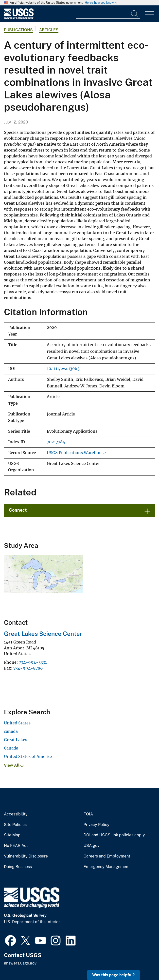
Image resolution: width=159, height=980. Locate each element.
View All (14, 765)
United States (17, 723)
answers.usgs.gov (20, 963)
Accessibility (16, 814)
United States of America (28, 756)
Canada (11, 748)
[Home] (19, 18)
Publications (18, 30)
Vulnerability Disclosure (26, 856)
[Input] (108, 14)
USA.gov (91, 846)
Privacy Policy (97, 825)
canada (11, 731)
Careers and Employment (107, 856)
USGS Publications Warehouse (76, 453)
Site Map (12, 835)
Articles (49, 30)
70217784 (56, 442)
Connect (18, 510)
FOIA (88, 814)
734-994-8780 (28, 668)
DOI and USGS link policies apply (114, 835)
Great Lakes (16, 740)
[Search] (135, 14)
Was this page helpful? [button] (114, 975)
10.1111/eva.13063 (63, 369)
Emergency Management (107, 867)
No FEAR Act (16, 846)
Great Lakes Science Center (43, 634)
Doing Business (18, 867)
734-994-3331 (33, 662)
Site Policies (15, 825)
